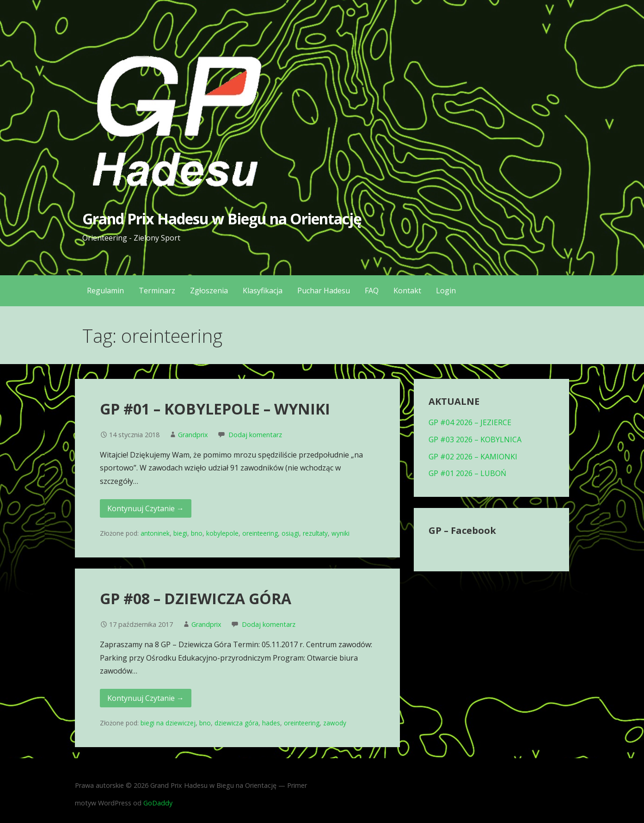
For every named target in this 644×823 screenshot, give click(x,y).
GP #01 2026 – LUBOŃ (467, 473)
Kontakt (407, 291)
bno (197, 533)
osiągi (290, 533)
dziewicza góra (236, 723)
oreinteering (260, 533)
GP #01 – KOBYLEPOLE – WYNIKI (215, 409)
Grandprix (193, 435)
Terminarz (157, 291)
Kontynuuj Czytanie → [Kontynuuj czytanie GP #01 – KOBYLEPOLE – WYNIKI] (146, 508)
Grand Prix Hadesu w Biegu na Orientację (222, 219)
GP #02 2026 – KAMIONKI (473, 457)
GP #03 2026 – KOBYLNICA (475, 439)
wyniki (340, 533)
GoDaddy (158, 803)
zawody (335, 723)
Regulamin (105, 291)
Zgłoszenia (209, 291)
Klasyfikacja (263, 291)
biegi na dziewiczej (168, 723)
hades (271, 723)
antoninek (155, 533)
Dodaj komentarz (255, 435)
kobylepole (222, 533)
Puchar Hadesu (324, 291)
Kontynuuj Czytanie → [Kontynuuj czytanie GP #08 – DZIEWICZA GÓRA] (146, 698)
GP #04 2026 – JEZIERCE (470, 422)
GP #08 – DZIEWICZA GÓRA (196, 598)
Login (446, 291)
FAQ (372, 291)
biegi (180, 533)
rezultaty (315, 533)
